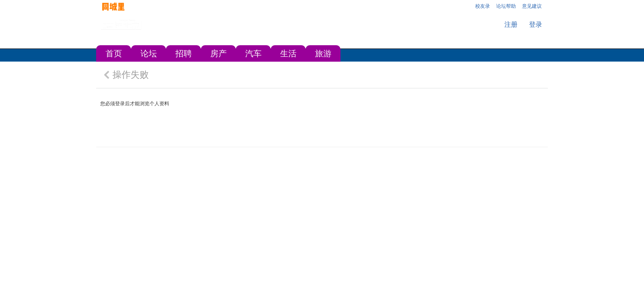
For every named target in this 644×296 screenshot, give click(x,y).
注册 (511, 24)
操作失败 (131, 75)
